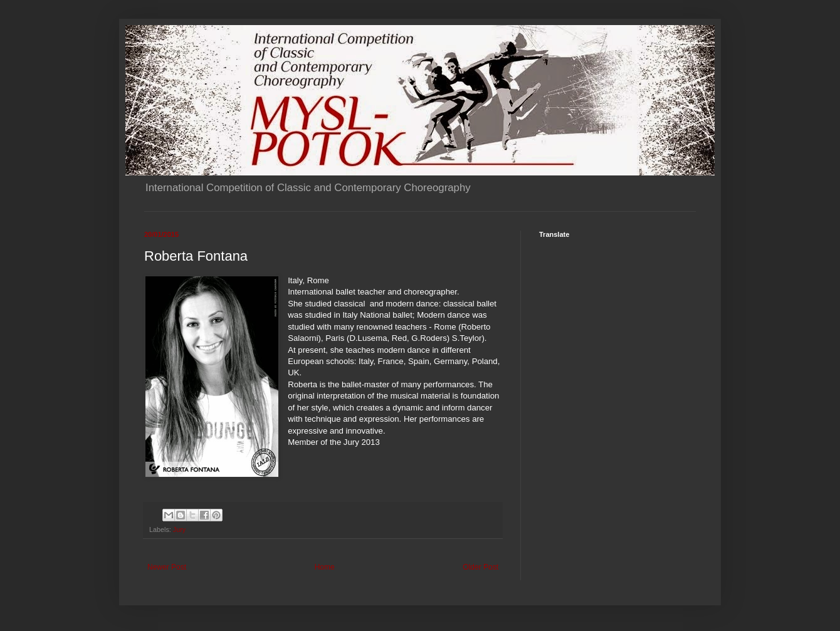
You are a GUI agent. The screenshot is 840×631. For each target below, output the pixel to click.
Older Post (480, 567)
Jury (179, 529)
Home (325, 567)
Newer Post (167, 567)
